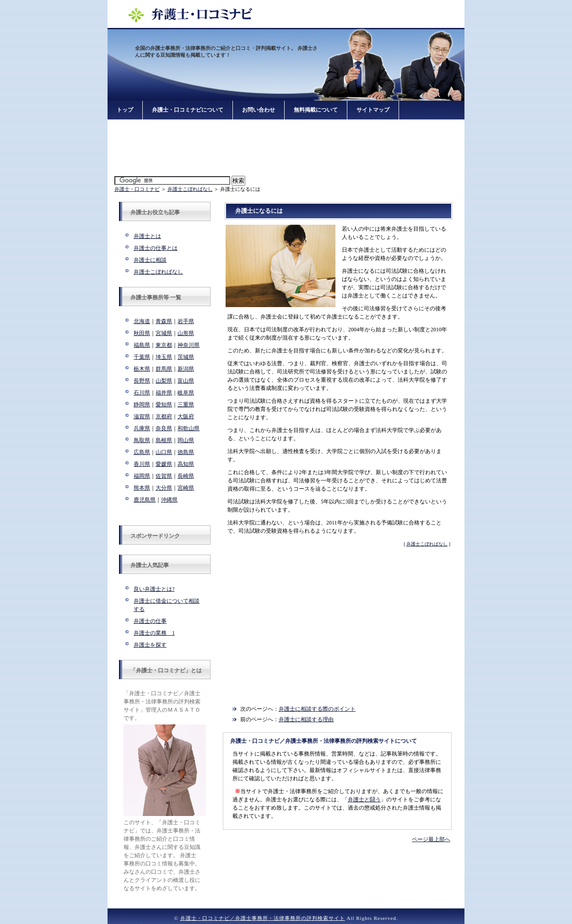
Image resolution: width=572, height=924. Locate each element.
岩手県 (186, 321)
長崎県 (186, 476)
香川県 (142, 464)
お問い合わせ (259, 110)
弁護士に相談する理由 (306, 719)
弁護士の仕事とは (156, 248)
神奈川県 (189, 345)
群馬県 (164, 369)
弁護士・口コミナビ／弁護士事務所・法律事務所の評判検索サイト (263, 918)
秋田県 (142, 333)
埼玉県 (164, 357)
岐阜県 (186, 393)
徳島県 (186, 452)
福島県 (142, 345)
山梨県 (164, 381)
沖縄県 (169, 500)
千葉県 (142, 357)
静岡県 (142, 405)
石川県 (142, 393)
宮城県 (164, 333)
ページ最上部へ (431, 839)
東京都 (164, 345)
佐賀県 (164, 476)
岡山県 (186, 440)
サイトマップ (373, 110)
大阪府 (186, 416)
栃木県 (142, 369)
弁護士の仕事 (150, 621)
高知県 (186, 464)
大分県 (164, 488)
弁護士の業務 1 (154, 633)
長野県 (142, 381)
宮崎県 (186, 488)
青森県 (164, 321)
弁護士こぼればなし (190, 189)
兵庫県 (142, 428)
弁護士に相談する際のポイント (317, 709)
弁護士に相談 (150, 260)
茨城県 (186, 357)
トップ (125, 110)
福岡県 (142, 476)
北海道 (142, 321)
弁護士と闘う (364, 800)
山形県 (186, 333)
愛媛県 (164, 464)
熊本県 (142, 488)
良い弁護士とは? (154, 589)
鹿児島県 (145, 500)
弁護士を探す (150, 645)
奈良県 (164, 428)
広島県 (142, 452)
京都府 (164, 416)
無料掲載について (316, 110)
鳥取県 (142, 440)
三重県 (186, 405)
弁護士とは (147, 236)
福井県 (164, 393)
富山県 (186, 381)
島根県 (164, 440)
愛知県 (164, 405)
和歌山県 (189, 428)
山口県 (164, 452)
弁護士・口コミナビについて (188, 110)
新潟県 (186, 369)
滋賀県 (142, 416)
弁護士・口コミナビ (137, 189)
